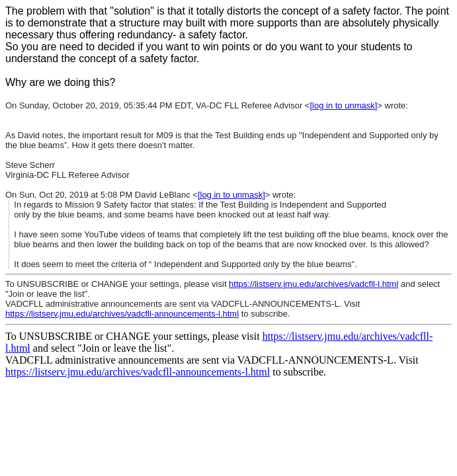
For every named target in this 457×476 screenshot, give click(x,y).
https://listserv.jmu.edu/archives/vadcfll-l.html (313, 284)
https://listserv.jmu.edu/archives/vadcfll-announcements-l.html (122, 314)
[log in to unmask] (343, 105)
